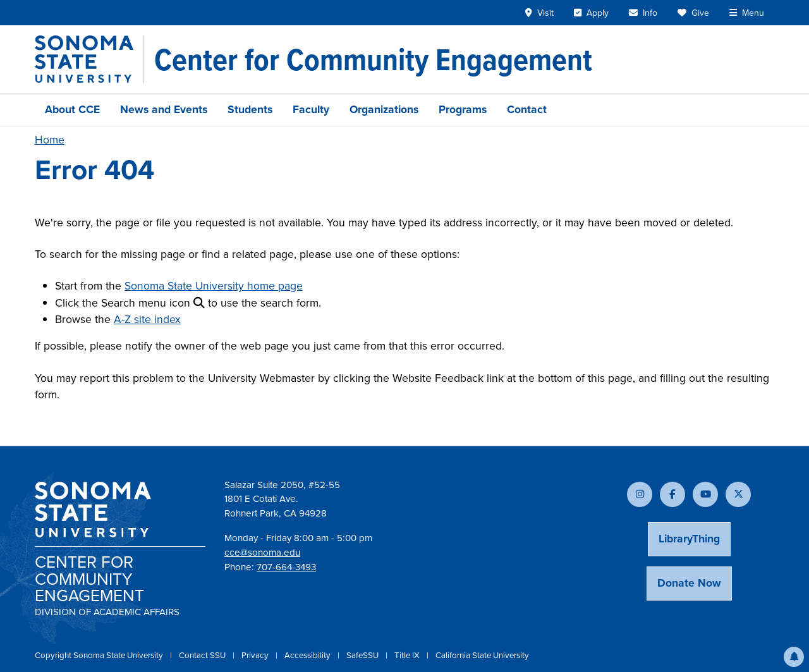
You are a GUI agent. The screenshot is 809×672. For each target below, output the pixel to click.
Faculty (311, 109)
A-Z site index (147, 319)
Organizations (384, 109)
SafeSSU (363, 655)
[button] (794, 657)
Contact (527, 109)
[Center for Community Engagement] (373, 59)
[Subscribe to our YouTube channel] (705, 494)
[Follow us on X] (738, 494)
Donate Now (689, 583)
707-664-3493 (286, 567)
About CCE (72, 109)
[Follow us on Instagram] (640, 494)
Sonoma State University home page (214, 286)
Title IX (408, 655)
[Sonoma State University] (89, 59)
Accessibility (308, 655)
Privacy (256, 655)
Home (50, 140)
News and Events (164, 109)
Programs (463, 109)
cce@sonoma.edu (262, 553)
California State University (482, 655)
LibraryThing (689, 539)
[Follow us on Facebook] (672, 494)
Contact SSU (203, 655)
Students (250, 109)
